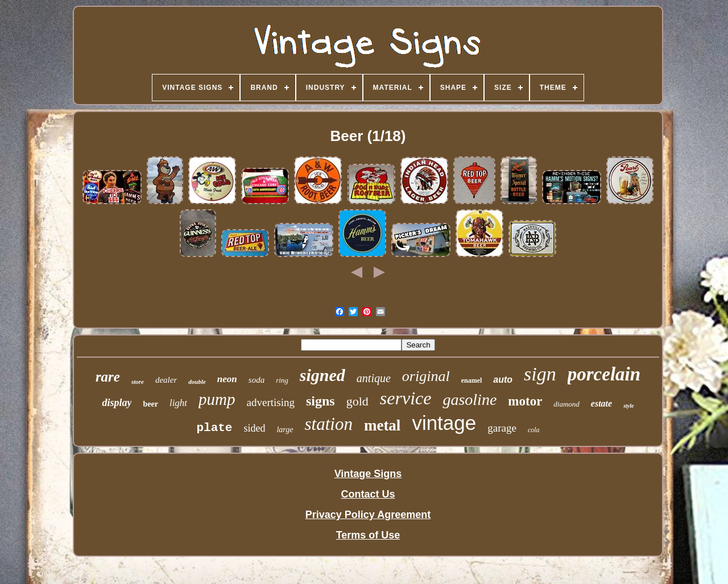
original (426, 376)
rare (108, 377)
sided (254, 428)
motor (525, 401)
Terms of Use (368, 535)
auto (503, 380)
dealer (166, 380)
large (285, 430)
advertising (271, 402)
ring (282, 380)
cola (534, 430)
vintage (444, 423)
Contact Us (368, 494)
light (178, 403)
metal (382, 425)
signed (322, 375)
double (197, 382)
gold (357, 401)
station (329, 424)
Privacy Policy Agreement (368, 515)
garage (502, 428)
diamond (566, 404)
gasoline (470, 399)
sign (540, 374)
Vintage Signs (368, 474)
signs (320, 401)
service (406, 398)
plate (214, 428)
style (628, 406)
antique (374, 378)
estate (601, 403)
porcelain (604, 374)
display (117, 403)
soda (257, 380)
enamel (472, 380)
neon (227, 379)
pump (217, 399)
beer (150, 404)
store (138, 382)
